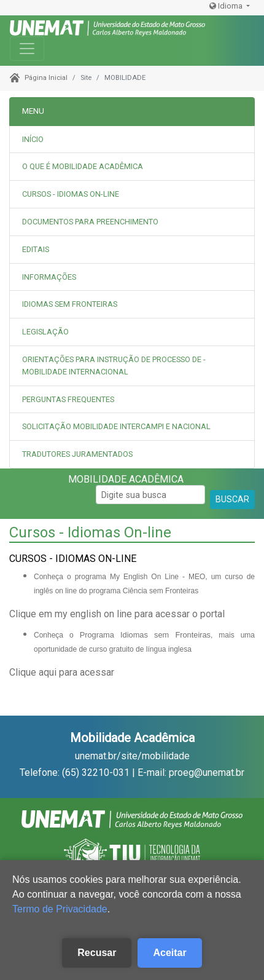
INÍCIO (33, 139)
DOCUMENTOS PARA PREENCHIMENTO (90, 222)
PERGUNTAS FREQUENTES (68, 399)
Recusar (97, 953)
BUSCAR (232, 499)
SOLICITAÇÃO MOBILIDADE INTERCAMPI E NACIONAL (116, 426)
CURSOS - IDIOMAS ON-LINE (71, 194)
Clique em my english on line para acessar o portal (117, 614)
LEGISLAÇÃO (45, 332)
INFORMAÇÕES (49, 277)
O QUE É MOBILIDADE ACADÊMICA (83, 166)
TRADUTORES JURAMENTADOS (77, 454)
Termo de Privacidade (60, 909)
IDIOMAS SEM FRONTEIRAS (70, 304)
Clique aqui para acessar (62, 672)
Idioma (227, 6)
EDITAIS (36, 249)
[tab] (132, 167)
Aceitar (169, 953)
